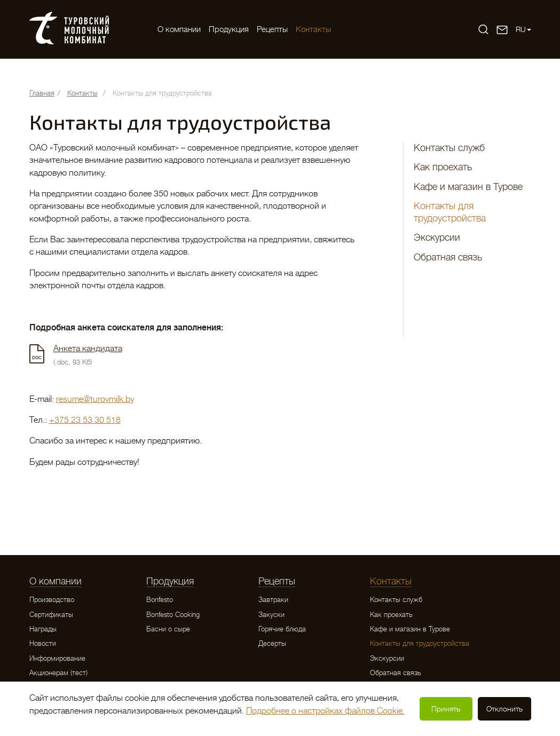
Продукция (229, 29)
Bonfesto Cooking (173, 615)
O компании (179, 29)
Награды (43, 629)
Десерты (272, 643)
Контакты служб (449, 148)
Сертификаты (51, 615)
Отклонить (504, 709)
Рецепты (272, 29)
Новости (43, 643)
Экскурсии (437, 238)
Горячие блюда (282, 629)
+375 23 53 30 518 (85, 420)
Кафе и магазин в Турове (468, 187)
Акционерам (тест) (58, 673)
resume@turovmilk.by (95, 399)
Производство (52, 600)
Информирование (57, 658)
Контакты (313, 29)
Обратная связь (448, 257)
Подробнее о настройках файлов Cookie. (325, 711)
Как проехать (443, 167)
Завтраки (273, 600)
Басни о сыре (168, 629)
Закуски (271, 615)
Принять (446, 709)
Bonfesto (160, 600)
